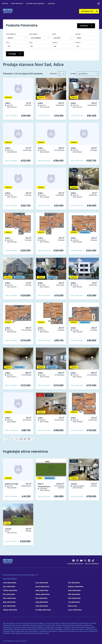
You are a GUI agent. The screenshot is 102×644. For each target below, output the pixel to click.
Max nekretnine (9, 601)
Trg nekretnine (74, 601)
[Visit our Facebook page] (74, 560)
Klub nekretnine (74, 590)
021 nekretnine (74, 582)
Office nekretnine (10, 590)
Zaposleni (51, 3)
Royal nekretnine (42, 586)
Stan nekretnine (9, 597)
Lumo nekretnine (75, 609)
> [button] (33, 438)
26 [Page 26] (29, 438)
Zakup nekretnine (10, 609)
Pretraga (15, 53)
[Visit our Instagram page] (77, 560)
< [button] (5, 438)
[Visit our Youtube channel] (81, 560)
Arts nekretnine (9, 605)
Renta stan (72, 605)
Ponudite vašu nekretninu (35, 3)
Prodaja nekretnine (43, 609)
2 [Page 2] (12, 438)
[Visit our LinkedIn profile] (89, 560)
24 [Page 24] (21, 438)
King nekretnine (42, 601)
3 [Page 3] (16, 438)
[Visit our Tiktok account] (93, 560)
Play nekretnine (74, 597)
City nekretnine (42, 582)
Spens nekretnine (42, 593)
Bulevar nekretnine (76, 586)
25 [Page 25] (25, 438)
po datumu (83, 73)
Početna (5, 3)
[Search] (97, 11)
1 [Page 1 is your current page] (8, 438)
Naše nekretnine (17, 3)
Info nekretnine (9, 586)
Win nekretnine (74, 593)
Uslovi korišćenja (92, 563)
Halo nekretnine (42, 590)
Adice (79, 37)
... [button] (19, 438)
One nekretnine (42, 605)
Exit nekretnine (41, 597)
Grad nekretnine (10, 582)
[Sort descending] (63, 73)
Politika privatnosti (75, 563)
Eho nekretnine (9, 593)
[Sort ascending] (60, 73)
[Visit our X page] (85, 560)
